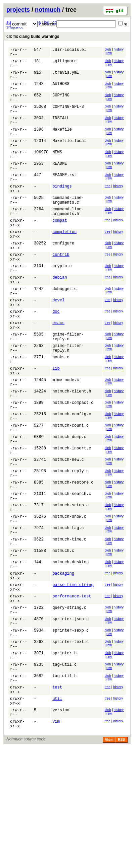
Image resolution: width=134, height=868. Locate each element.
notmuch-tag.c (68, 613)
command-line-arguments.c (68, 227)
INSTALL (61, 131)
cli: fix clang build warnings (33, 37)
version (61, 827)
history (119, 49)
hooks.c (61, 412)
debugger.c (64, 332)
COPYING (61, 104)
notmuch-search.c (72, 573)
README (60, 184)
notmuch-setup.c (71, 586)
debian (60, 318)
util (57, 814)
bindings (62, 211)
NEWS (57, 171)
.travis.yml (66, 77)
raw (109, 53)
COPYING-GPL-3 (68, 117)
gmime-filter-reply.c (68, 388)
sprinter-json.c (71, 720)
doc (56, 358)
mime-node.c (66, 439)
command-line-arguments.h (68, 241)
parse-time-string (73, 680)
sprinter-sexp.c (71, 734)
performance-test (72, 693)
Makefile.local (69, 158)
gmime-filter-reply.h (68, 402)
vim (56, 841)
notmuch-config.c (72, 479)
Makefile (62, 144)
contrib (61, 292)
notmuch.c (63, 640)
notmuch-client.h (72, 452)
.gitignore (64, 64)
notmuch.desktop (71, 653)
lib (56, 425)
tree (108, 210)
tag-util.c (64, 774)
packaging (63, 667)
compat (60, 251)
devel (58, 345)
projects (18, 10)
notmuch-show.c (69, 600)
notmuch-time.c (69, 626)
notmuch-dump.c (69, 506)
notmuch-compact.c (73, 466)
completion (64, 265)
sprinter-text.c (71, 747)
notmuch (48, 10)
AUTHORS (61, 91)
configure (63, 278)
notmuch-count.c (71, 492)
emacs (58, 372)
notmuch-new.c (68, 533)
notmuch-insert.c (72, 519)
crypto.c (62, 305)
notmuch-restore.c (73, 559)
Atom (109, 860)
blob (108, 49)
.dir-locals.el (69, 50)
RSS (121, 860)
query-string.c (69, 707)
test (57, 801)
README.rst (64, 198)
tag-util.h (64, 787)
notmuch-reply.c (71, 546)
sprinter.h (64, 760)
